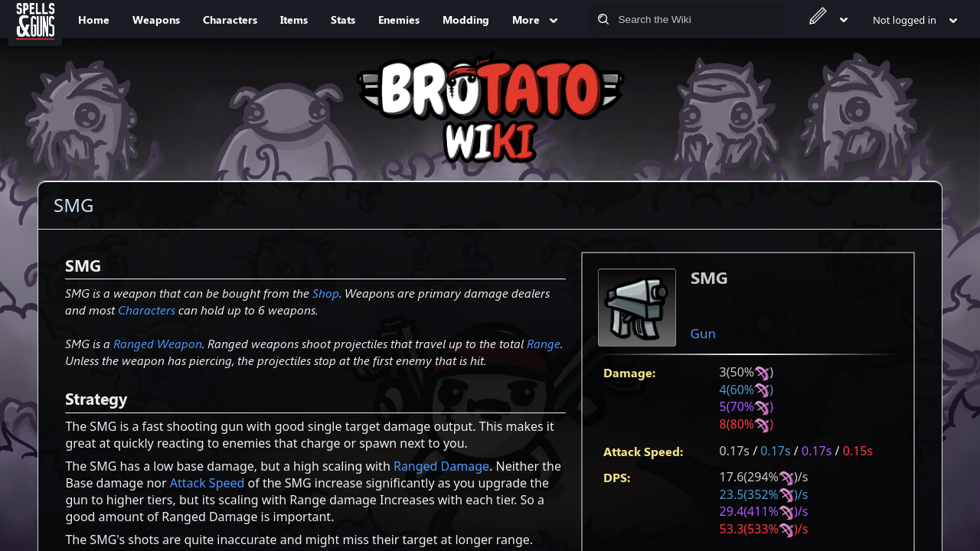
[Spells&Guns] (35, 19)
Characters (147, 310)
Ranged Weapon (158, 343)
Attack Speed (207, 483)
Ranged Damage (441, 466)
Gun (703, 333)
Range (544, 343)
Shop (326, 293)
